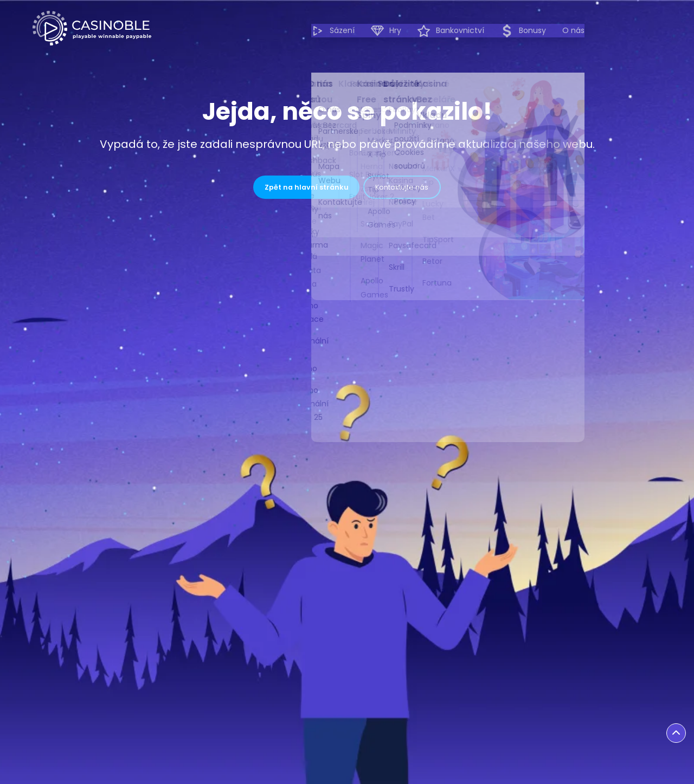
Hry (463, 31)
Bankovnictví (528, 31)
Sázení (410, 31)
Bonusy (600, 31)
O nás (650, 30)
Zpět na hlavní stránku (282, 190)
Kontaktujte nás (430, 190)
